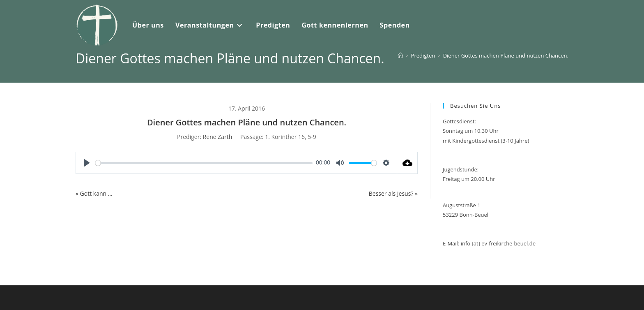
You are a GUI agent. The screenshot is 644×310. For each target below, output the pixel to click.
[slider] (204, 163)
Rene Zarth (218, 137)
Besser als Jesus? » (393, 193)
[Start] (400, 56)
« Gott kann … (94, 193)
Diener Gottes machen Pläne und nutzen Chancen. (506, 56)
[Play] (87, 163)
